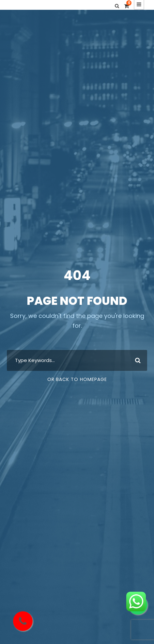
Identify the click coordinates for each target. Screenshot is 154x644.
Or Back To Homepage (77, 379)
